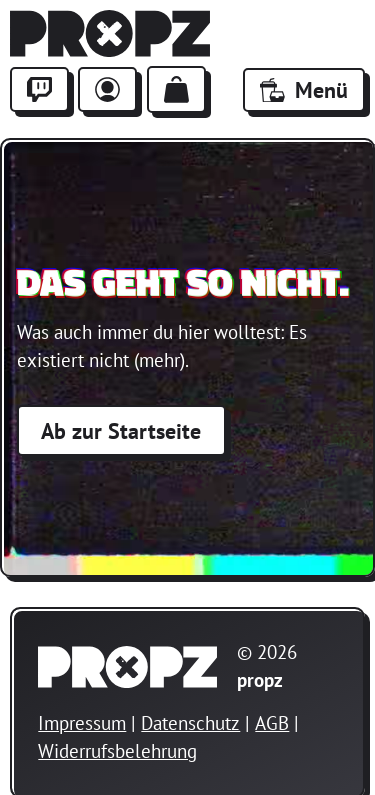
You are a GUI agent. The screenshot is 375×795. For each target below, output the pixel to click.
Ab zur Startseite (121, 430)
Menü (304, 89)
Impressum (82, 723)
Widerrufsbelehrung (117, 751)
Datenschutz (190, 723)
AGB (272, 723)
